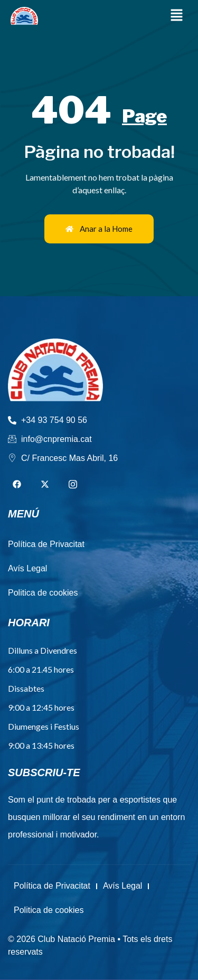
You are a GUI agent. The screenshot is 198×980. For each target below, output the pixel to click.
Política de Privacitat (52, 886)
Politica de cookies (49, 910)
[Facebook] (17, 485)
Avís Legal (122, 886)
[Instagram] (73, 485)
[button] (177, 16)
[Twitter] (45, 485)
